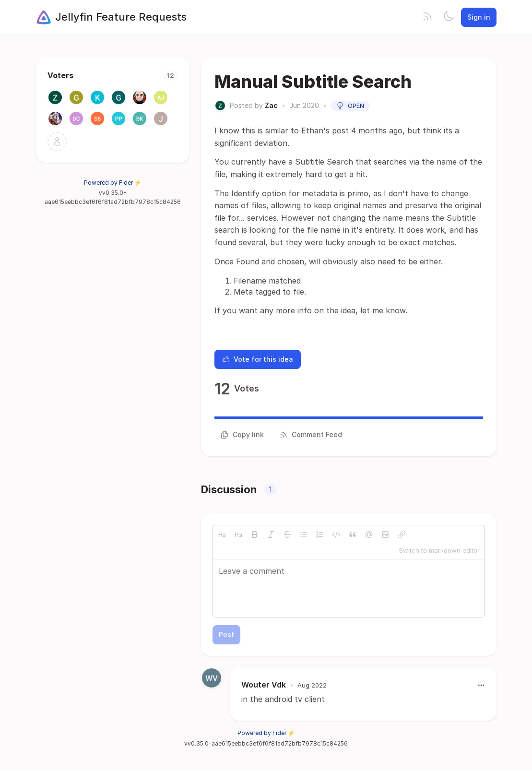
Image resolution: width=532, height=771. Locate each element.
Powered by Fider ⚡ (113, 183)
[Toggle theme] (449, 17)
